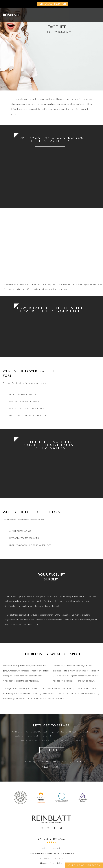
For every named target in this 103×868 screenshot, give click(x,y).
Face (58, 32)
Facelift (66, 32)
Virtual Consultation (53, 4)
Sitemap (44, 864)
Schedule (52, 750)
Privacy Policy (56, 864)
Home (51, 32)
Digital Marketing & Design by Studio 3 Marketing (52, 854)
